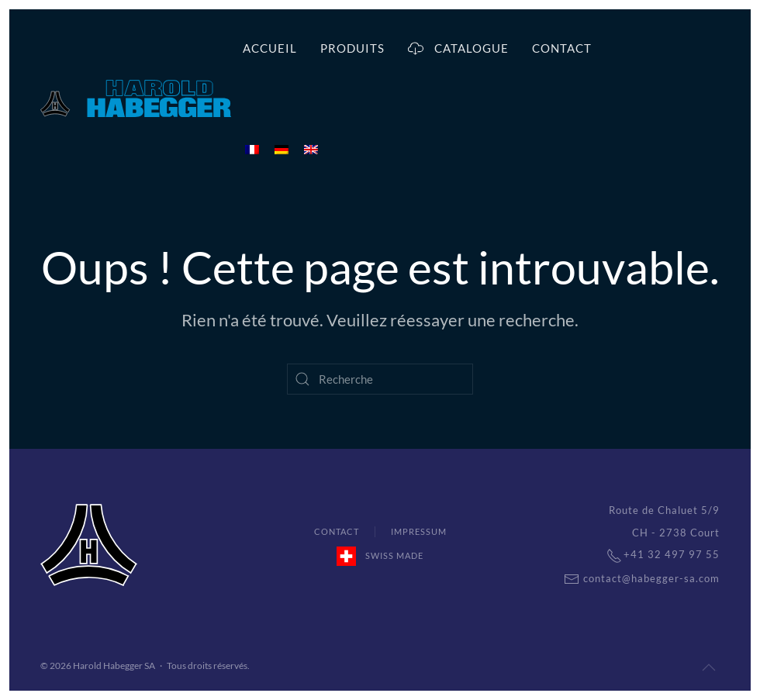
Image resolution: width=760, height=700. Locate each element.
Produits (352, 48)
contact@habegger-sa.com (634, 578)
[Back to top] (709, 667)
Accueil (270, 48)
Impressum (419, 531)
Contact (562, 48)
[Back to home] (136, 98)
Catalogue (458, 48)
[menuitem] (252, 149)
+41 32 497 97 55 (655, 554)
